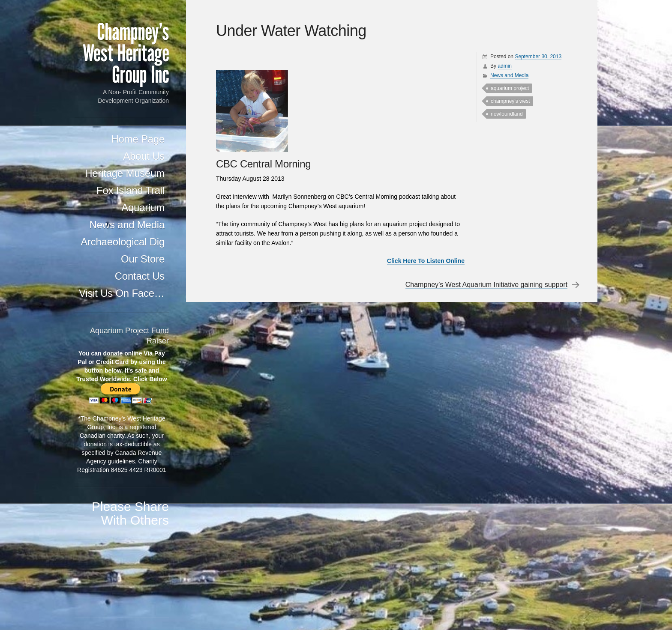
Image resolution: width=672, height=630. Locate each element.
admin (505, 66)
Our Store (143, 259)
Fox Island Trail (130, 190)
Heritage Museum (125, 173)
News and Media (127, 225)
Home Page (138, 139)
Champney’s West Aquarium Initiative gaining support (486, 285)
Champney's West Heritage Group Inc (126, 54)
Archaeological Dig (123, 242)
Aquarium (143, 208)
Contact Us (140, 276)
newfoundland (507, 114)
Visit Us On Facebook (124, 293)
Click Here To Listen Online (426, 261)
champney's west (510, 101)
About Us (144, 156)
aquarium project (510, 88)
